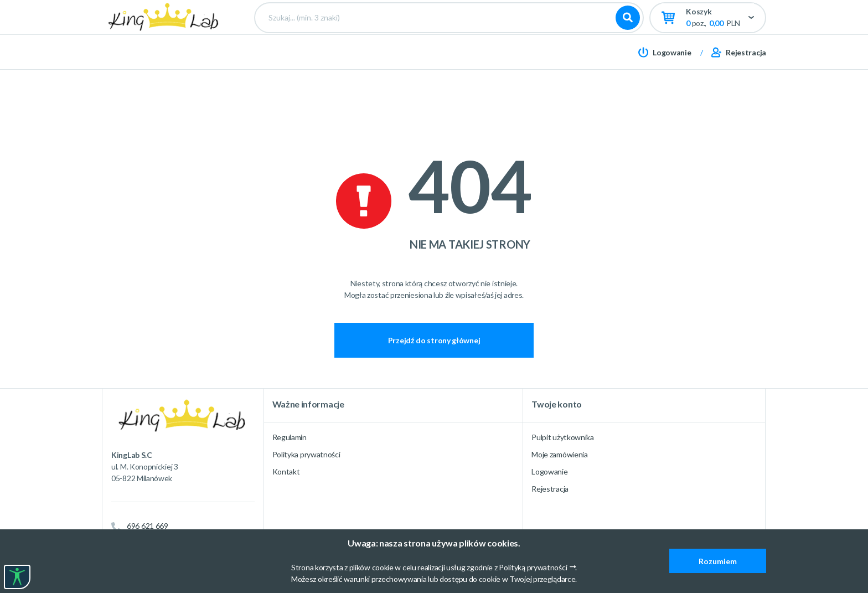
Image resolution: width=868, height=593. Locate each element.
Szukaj (628, 39)
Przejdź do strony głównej (434, 340)
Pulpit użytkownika (563, 437)
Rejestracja (550, 489)
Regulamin (290, 437)
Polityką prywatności (533, 567)
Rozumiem (718, 561)
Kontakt (286, 471)
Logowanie (549, 471)
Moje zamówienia (560, 454)
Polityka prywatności (306, 454)
